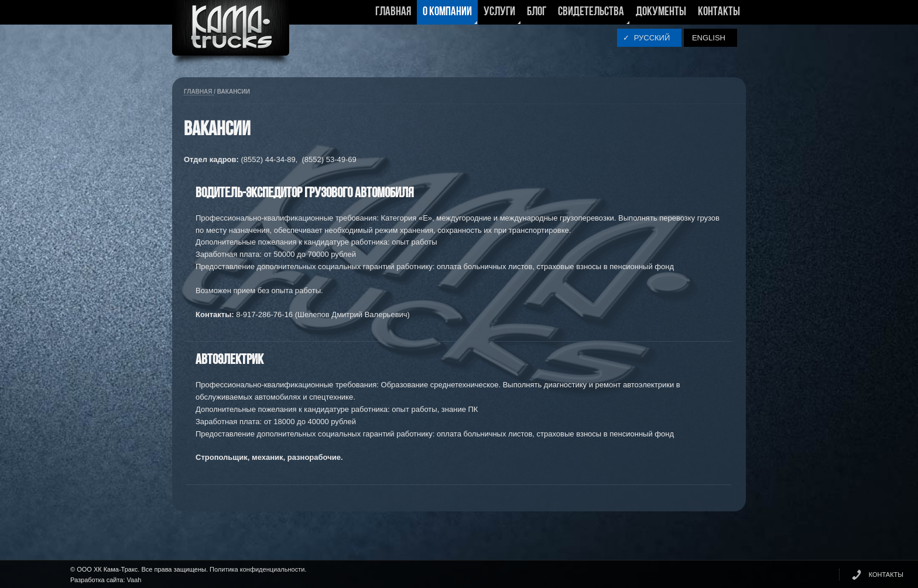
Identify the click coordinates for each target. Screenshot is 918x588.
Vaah (134, 580)
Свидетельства (591, 15)
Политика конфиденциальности (257, 569)
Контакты (719, 12)
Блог (537, 12)
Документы (661, 12)
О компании (447, 15)
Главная (393, 12)
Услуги (499, 15)
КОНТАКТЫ (886, 575)
